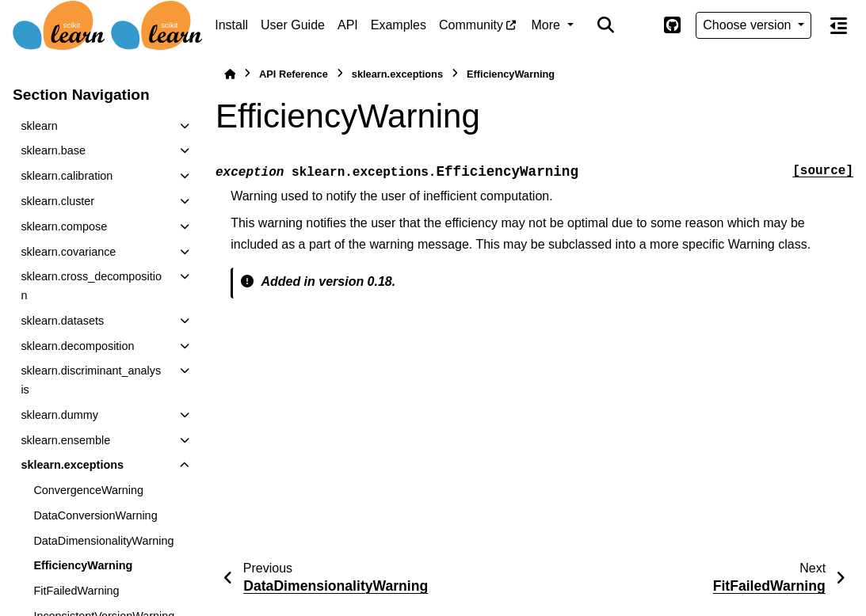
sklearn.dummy (59, 415)
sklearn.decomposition (77, 346)
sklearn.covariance (68, 252)
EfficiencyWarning (83, 565)
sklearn (39, 126)
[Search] (606, 25)
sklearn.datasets (62, 321)
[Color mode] (639, 25)
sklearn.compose (64, 226)
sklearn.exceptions (72, 465)
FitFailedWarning (76, 591)
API (348, 25)
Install (231, 25)
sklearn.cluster (57, 201)
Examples (399, 25)
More (548, 25)
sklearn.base (53, 150)
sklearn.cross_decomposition (91, 286)
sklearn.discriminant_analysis (91, 380)
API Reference (294, 74)
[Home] (230, 74)
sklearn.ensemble (65, 440)
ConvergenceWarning (88, 490)
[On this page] (839, 25)
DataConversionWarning (95, 515)
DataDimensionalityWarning (103, 541)
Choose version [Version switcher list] (749, 25)
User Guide (293, 25)
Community (471, 25)
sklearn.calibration (67, 176)
